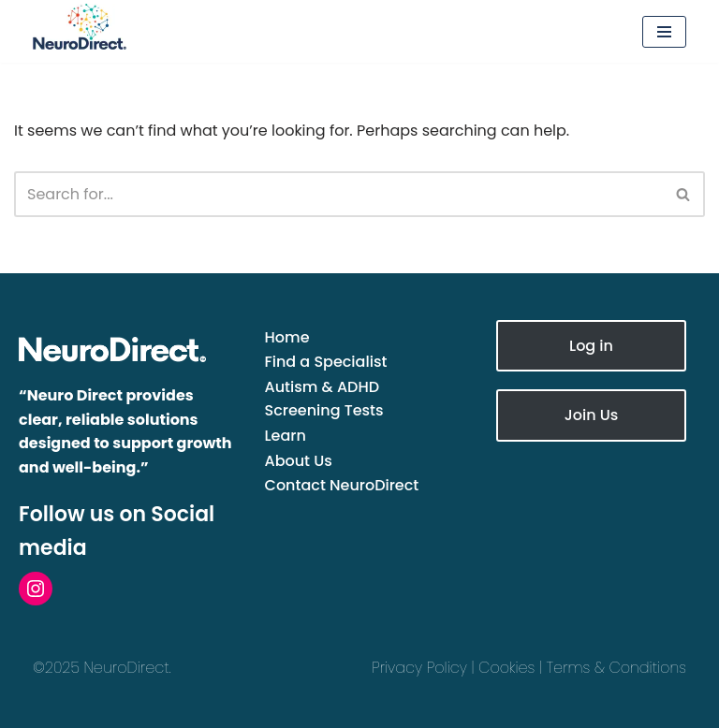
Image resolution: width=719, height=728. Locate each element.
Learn (286, 436)
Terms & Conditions (616, 668)
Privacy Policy (419, 668)
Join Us (592, 415)
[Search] (338, 194)
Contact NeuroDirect (342, 485)
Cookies (506, 668)
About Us (299, 461)
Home (287, 337)
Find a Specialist (326, 362)
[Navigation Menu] (664, 32)
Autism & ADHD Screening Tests (324, 399)
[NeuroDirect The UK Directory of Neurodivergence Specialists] (126, 27)
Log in (591, 346)
